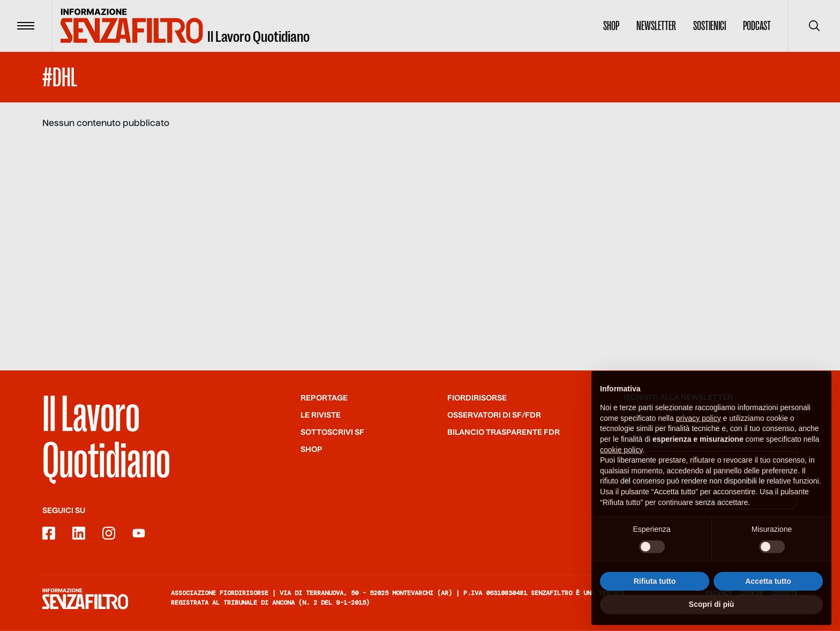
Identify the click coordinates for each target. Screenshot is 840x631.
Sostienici (710, 26)
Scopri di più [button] (712, 619)
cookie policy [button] (621, 465)
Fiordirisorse (477, 398)
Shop (611, 26)
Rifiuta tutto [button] (655, 596)
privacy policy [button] (699, 433)
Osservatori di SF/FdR (494, 415)
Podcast (757, 26)
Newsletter (656, 26)
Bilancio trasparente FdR (504, 433)
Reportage (324, 398)
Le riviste (321, 415)
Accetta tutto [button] (768, 596)
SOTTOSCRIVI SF (332, 433)
